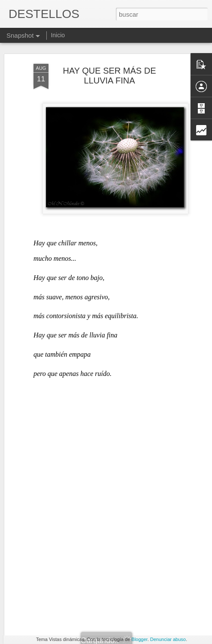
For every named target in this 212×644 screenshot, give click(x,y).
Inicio (58, 35)
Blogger (139, 639)
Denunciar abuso (168, 639)
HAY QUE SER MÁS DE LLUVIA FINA (109, 51)
